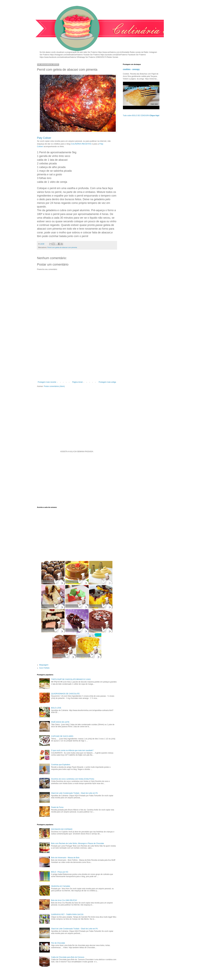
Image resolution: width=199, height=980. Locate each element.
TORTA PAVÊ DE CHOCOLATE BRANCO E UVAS (71, 679)
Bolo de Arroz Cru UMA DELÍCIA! (64, 900)
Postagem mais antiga (107, 382)
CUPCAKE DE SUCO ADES (62, 736)
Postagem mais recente (47, 382)
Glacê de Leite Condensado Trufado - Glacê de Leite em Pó (74, 793)
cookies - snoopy (131, 69)
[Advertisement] (77, 357)
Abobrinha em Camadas (61, 886)
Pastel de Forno (57, 807)
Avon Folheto (44, 668)
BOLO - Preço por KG (60, 872)
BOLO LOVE (56, 708)
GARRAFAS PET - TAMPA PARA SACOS (67, 914)
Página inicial (77, 382)
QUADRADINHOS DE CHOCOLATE (65, 694)
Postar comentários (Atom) (54, 386)
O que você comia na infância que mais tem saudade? (72, 750)
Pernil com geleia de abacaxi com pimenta (62, 247)
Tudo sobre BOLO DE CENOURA (141, 116)
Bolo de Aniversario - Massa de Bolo (65, 858)
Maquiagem (44, 665)
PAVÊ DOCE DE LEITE (60, 722)
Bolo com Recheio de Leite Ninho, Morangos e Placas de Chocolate (78, 843)
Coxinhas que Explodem (61, 765)
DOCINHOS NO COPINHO (62, 829)
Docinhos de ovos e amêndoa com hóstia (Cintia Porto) (73, 779)
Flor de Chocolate (58, 943)
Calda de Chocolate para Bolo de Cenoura (68, 957)
